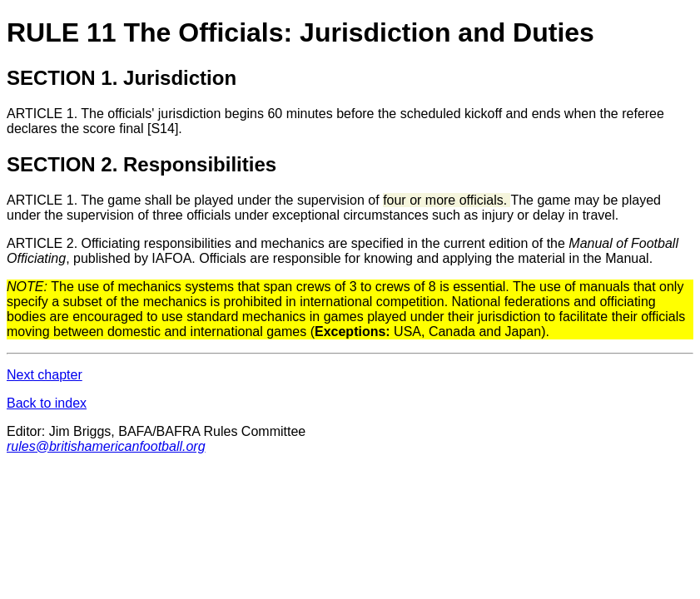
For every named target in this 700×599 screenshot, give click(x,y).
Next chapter (45, 375)
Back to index (47, 403)
